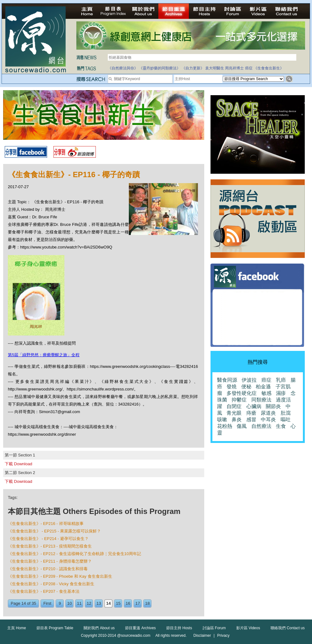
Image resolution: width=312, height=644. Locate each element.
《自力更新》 (193, 68)
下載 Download (18, 464)
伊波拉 (249, 380)
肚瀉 (286, 413)
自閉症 (234, 406)
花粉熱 (225, 426)
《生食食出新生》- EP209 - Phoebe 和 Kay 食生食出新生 (60, 576)
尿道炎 (268, 413)
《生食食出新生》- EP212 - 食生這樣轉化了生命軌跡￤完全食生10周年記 (74, 554)
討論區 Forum (214, 628)
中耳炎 (268, 420)
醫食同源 (227, 380)
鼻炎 (237, 420)
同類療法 (261, 400)
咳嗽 (222, 420)
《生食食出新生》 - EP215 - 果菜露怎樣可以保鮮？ (54, 531)
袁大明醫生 (215, 68)
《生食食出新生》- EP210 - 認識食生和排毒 (48, 569)
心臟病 (254, 406)
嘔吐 (286, 420)
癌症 (249, 68)
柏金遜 (263, 387)
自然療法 (261, 426)
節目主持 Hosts (179, 628)
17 (138, 603)
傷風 (242, 426)
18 (147, 603)
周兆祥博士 (234, 68)
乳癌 (281, 380)
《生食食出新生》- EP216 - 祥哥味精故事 (46, 524)
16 (128, 603)
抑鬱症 (239, 400)
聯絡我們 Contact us (288, 628)
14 (108, 603)
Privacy (223, 636)
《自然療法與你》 (123, 68)
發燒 (232, 387)
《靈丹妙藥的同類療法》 (160, 68)
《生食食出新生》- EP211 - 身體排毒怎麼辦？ (50, 561)
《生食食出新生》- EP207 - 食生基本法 (44, 591)
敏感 (266, 393)
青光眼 (234, 413)
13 (99, 603)
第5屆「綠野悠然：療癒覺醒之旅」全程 (44, 355)
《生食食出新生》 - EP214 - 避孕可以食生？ (48, 539)
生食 (281, 426)
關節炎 (273, 406)
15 (118, 603)
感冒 (251, 420)
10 (69, 603)
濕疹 (281, 393)
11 (79, 603)
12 (89, 603)
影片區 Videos (248, 628)
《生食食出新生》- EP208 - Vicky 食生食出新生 (51, 584)
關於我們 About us (99, 628)
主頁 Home (16, 628)
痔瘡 (251, 413)
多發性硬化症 (242, 393)
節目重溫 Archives (140, 628)
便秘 (246, 387)
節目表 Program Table (55, 628)
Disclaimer (202, 636)
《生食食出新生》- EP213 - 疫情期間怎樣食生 (50, 546)
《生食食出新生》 (269, 68)
